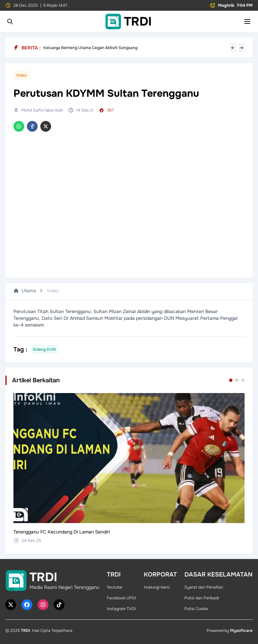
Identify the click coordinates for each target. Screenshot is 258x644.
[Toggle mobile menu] (247, 22)
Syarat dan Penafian (204, 587)
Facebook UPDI (121, 598)
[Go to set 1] (231, 380)
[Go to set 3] (243, 380)
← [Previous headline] (233, 48)
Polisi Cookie (196, 609)
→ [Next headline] (242, 48)
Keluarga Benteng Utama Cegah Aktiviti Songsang (90, 48)
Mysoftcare (241, 631)
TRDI (25, 631)
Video (53, 291)
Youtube (115, 587)
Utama (25, 291)
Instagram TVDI (121, 609)
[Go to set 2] (237, 380)
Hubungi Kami (157, 587)
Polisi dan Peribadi (202, 598)
